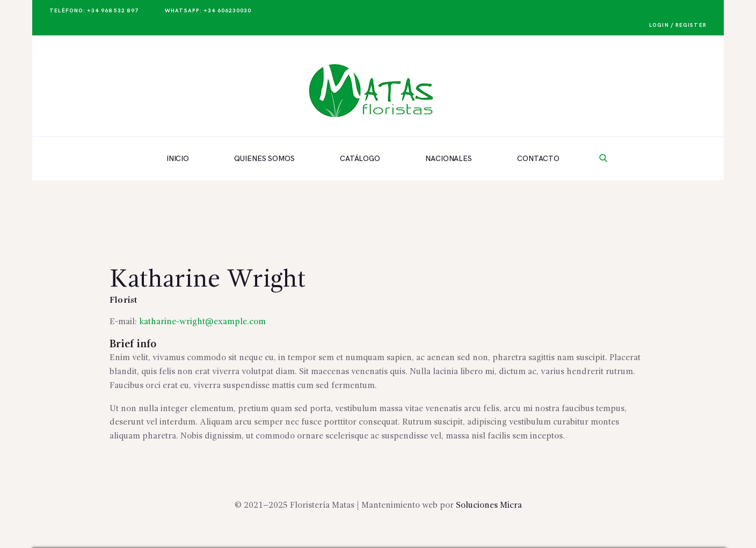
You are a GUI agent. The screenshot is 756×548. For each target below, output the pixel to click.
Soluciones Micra (489, 506)
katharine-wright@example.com (202, 322)
